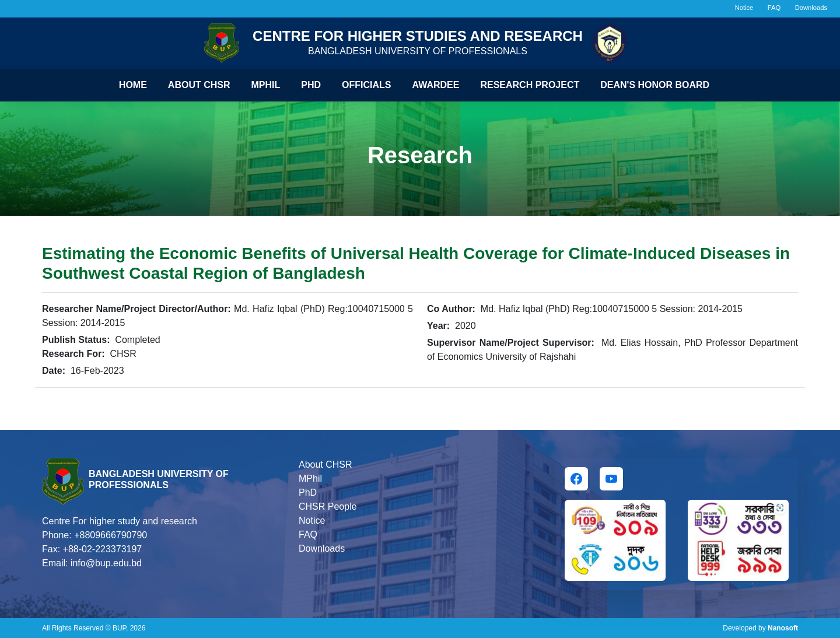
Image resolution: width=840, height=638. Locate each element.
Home (133, 85)
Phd (311, 85)
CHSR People (328, 506)
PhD (308, 492)
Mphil (266, 85)
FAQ (774, 8)
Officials (366, 85)
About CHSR (199, 85)
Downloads (811, 8)
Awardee (436, 85)
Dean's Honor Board (655, 85)
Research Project (530, 85)
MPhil (310, 478)
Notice (744, 8)
